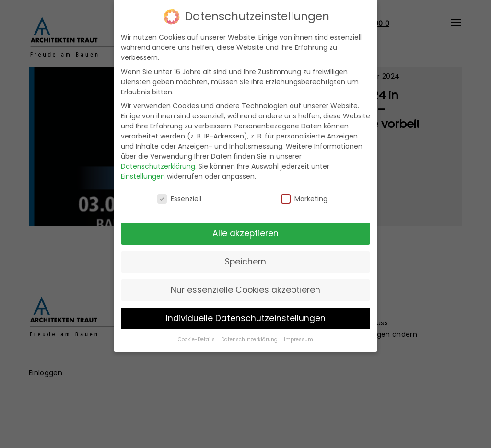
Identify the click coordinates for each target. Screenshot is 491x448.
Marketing (304, 199)
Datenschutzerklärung (158, 166)
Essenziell (179, 199)
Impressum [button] (298, 339)
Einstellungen (143, 176)
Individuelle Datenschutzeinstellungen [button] (246, 318)
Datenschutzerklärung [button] (250, 339)
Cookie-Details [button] (197, 339)
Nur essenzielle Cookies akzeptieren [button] (245, 290)
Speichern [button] (245, 262)
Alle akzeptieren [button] (245, 233)
